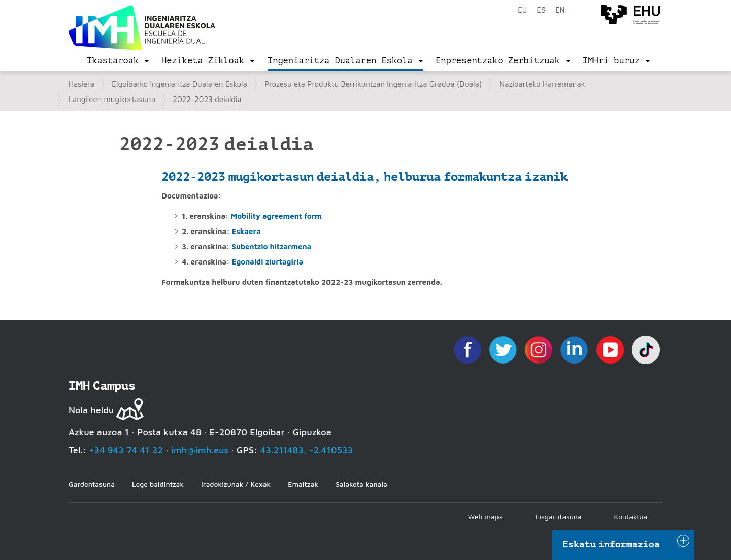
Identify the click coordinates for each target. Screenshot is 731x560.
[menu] (118, 61)
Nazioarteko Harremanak (542, 84)
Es (236, 231)
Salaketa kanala (361, 484)
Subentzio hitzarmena (271, 246)
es (541, 10)
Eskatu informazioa (611, 544)
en (560, 10)
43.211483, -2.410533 (307, 450)
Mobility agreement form (276, 216)
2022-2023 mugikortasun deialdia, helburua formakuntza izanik (364, 177)
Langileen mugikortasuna (112, 99)
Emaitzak (303, 484)
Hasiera (81, 84)
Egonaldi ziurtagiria (268, 262)
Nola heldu (91, 410)
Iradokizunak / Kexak (236, 484)
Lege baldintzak (158, 484)
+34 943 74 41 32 (126, 450)
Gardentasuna (92, 484)
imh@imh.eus (200, 450)
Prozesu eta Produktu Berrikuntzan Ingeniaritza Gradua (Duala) (373, 84)
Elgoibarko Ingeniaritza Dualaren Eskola (179, 84)
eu (522, 10)
